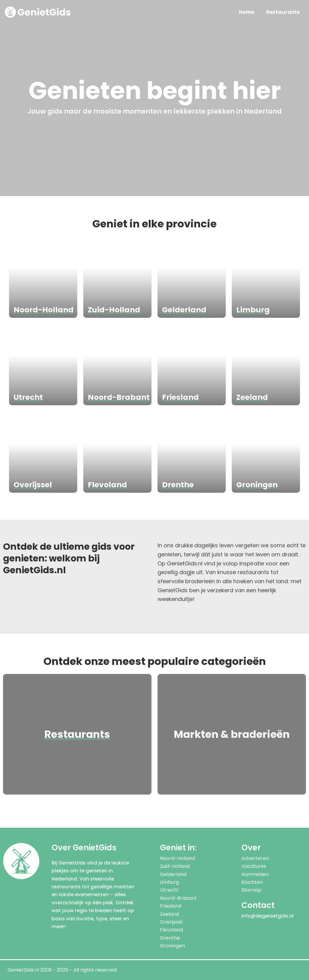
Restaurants (283, 12)
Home (247, 12)
